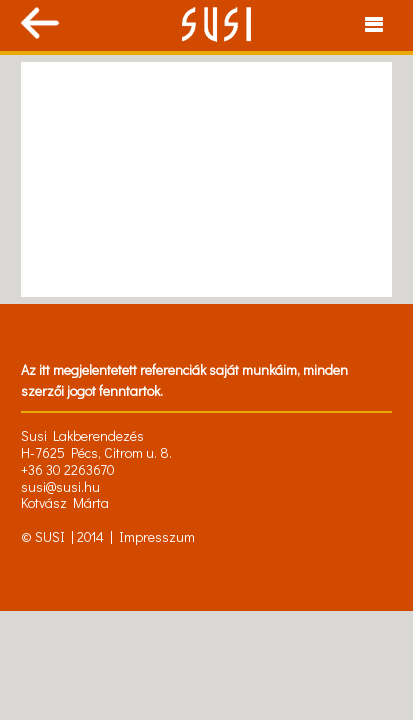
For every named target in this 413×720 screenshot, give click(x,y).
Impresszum (157, 536)
